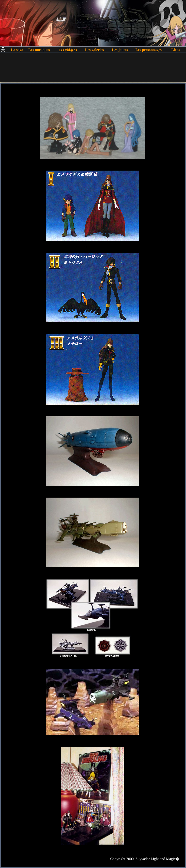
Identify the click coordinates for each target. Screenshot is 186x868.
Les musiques (39, 50)
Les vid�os (68, 50)
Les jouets (120, 50)
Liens (176, 50)
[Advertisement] (93, 72)
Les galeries (94, 50)
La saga (17, 50)
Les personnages (149, 50)
